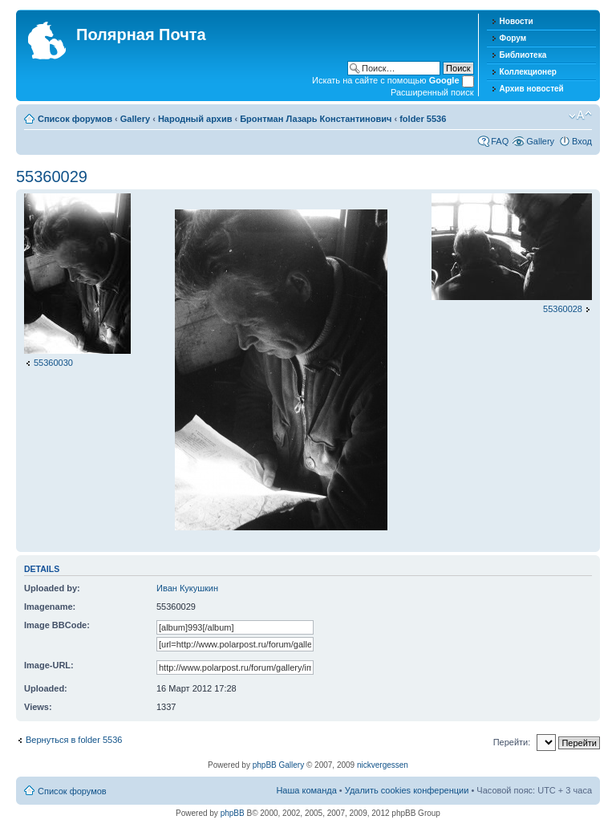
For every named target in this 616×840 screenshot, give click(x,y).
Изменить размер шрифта (580, 116)
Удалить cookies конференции (407, 790)
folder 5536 (423, 119)
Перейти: (512, 742)
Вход (582, 141)
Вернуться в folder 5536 (74, 740)
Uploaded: (46, 688)
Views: (38, 707)
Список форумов (75, 119)
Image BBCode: (57, 625)
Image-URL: (49, 665)
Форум (513, 38)
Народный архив (195, 119)
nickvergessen (383, 765)
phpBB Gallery (278, 765)
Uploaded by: (52, 588)
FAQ (500, 141)
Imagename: (50, 607)
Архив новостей (532, 89)
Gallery (135, 119)
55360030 (53, 363)
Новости (517, 21)
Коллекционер (528, 72)
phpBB (233, 813)
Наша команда (306, 790)
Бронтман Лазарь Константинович (316, 119)
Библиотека (523, 55)
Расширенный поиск (432, 92)
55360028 (563, 309)
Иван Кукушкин (187, 588)
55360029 (52, 177)
